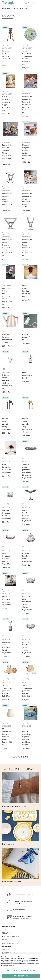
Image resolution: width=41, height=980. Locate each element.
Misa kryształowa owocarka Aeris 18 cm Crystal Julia (7, 558)
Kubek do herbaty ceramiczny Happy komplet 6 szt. (6, 103)
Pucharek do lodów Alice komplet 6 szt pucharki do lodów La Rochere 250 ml (27, 104)
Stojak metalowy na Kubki (27, 375)
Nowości (6, 9)
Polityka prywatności (11, 936)
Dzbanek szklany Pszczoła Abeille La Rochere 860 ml (7, 382)
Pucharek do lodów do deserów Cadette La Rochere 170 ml (7, 200)
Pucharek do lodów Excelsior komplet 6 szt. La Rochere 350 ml (7, 247)
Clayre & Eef (7, 48)
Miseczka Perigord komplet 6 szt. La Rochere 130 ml (27, 152)
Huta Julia (6, 462)
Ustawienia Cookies (10, 943)
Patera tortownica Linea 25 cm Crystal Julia (7, 468)
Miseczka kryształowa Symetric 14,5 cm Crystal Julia (27, 647)
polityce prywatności (8, 965)
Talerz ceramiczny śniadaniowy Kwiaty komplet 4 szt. (27, 57)
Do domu (15, 9)
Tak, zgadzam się (21, 976)
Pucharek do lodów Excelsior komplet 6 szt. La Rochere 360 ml (27, 247)
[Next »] (31, 757)
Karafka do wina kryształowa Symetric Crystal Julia (7, 647)
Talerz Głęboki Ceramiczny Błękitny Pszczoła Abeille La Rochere (27, 737)
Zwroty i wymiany (10, 953)
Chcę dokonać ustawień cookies (21, 970)
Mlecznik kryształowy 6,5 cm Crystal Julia (7, 514)
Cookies (5, 940)
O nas (4, 930)
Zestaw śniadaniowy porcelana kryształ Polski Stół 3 (7, 691)
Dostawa (6, 949)
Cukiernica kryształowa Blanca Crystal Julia (27, 557)
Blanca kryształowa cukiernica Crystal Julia (7, 600)
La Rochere (27, 94)
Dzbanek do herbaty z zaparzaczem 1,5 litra (7, 338)
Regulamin (7, 933)
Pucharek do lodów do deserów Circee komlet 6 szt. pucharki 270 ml (7, 153)
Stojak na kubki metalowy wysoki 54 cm (6, 56)
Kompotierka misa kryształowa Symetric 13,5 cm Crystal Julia (27, 603)
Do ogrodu (24, 9)
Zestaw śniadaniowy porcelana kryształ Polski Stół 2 (27, 691)
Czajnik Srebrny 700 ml (27, 337)
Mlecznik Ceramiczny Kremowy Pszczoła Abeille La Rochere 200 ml (7, 737)
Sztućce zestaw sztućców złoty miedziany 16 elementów (27, 425)
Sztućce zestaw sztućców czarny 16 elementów (6, 424)
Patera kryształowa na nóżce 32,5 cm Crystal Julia (27, 515)
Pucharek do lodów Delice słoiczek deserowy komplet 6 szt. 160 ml (27, 200)
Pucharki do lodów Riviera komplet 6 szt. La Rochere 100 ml (7, 296)
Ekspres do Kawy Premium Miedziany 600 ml (26, 291)
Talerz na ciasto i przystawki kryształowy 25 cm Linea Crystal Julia (27, 471)
